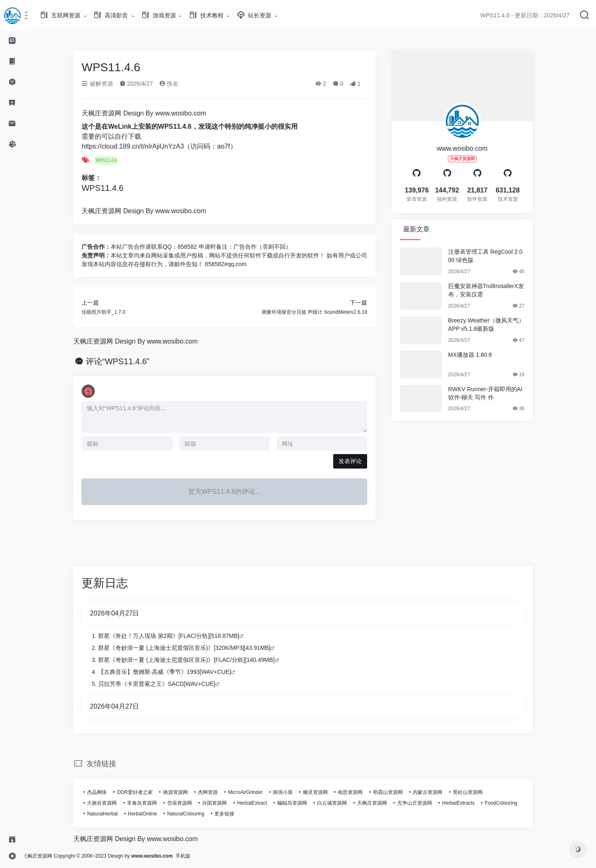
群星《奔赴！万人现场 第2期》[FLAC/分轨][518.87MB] (176, 636)
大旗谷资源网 (109, 803)
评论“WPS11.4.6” (125, 361)
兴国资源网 (222, 803)
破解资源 (105, 84)
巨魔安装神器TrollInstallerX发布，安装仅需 (493, 290)
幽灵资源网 (323, 792)
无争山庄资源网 (422, 803)
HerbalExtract (259, 803)
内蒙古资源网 (435, 792)
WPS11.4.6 (114, 160)
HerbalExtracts (466, 803)
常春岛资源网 (149, 803)
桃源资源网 (183, 792)
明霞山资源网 (395, 792)
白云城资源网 (339, 803)
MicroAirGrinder (252, 792)
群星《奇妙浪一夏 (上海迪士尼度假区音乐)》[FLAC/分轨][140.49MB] (194, 660)
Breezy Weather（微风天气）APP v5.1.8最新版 (493, 325)
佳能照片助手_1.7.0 (111, 312)
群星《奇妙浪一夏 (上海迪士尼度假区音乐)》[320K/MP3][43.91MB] (192, 648)
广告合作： (103, 247)
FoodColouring (508, 803)
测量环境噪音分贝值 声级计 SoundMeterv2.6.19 (322, 312)
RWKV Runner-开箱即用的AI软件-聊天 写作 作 (492, 393)
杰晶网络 (104, 792)
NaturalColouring (193, 814)
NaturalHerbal (110, 814)
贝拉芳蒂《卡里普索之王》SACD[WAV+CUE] (164, 684)
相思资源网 (358, 792)
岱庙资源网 (187, 803)
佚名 (176, 84)
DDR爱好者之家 (142, 792)
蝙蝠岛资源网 (300, 803)
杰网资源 (215, 792)
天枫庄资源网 (380, 803)
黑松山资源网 (475, 792)
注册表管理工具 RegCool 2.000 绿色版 (493, 256)
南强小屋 (290, 792)
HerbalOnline (150, 814)
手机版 (198, 856)
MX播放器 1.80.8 (477, 355)
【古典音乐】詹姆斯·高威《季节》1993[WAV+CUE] (172, 672)
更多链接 (232, 814)
